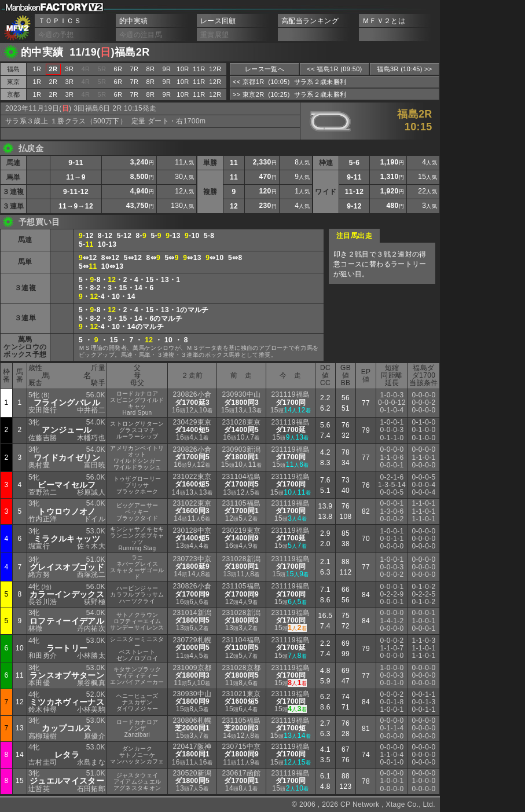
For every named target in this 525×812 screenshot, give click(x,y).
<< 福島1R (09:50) (334, 69)
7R (135, 69)
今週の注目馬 (141, 35)
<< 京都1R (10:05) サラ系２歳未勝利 (289, 82)
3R (70, 69)
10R (183, 69)
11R (199, 69)
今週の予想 (56, 35)
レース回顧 (218, 21)
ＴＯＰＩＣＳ (60, 21)
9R (167, 69)
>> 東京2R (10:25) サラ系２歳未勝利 (289, 94)
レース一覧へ (265, 69)
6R (118, 69)
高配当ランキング (310, 21)
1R (37, 69)
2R (54, 82)
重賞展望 (214, 35)
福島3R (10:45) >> (404, 69)
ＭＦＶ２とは (384, 21)
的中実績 (133, 21)
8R (151, 69)
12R (215, 69)
